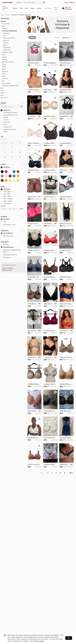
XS (20, 143)
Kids (27, 8)
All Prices (5, 189)
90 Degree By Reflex (9, 113)
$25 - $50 (5, 194)
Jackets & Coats (7, 52)
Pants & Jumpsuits (8, 62)
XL (5, 152)
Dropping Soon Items (9, 255)
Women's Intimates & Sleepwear (21, 15)
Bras (5, 36)
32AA (5, 157)
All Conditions (7, 233)
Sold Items (6, 258)
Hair (3, 81)
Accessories (6, 24)
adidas (4, 117)
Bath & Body (6, 83)
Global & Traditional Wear (11, 86)
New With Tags (7, 236)
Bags (4, 26)
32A (12, 157)
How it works (56, 8)
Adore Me (5, 122)
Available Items (7, 247)
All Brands (6, 110)
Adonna (5, 120)
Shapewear (7, 48)
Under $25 (6, 192)
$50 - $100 (6, 196)
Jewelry (4, 57)
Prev (41, 473)
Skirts (4, 69)
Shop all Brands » (8, 268)
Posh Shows (48, 8)
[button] (20, 2)
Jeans (4, 55)
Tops (4, 76)
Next (71, 473)
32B (20, 157)
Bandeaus (6, 33)
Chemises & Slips (9, 38)
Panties (6, 43)
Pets (2, 95)
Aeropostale (6, 127)
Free (3, 222)
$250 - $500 (6, 201)
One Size (5, 143)
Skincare (5, 79)
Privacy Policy (40, 641)
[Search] (33, 2)
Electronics (5, 98)
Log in (66, 2)
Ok (69, 638)
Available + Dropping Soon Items (11, 251)
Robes (5, 45)
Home (32, 8)
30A (12, 152)
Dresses (5, 28)
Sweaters (5, 71)
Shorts (4, 67)
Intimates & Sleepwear (10, 31)
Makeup (5, 59)
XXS (12, 143)
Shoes (4, 64)
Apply (22, 209)
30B (20, 152)
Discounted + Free (8, 225)
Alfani (4, 132)
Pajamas (6, 40)
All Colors (5, 167)
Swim (4, 74)
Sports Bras (7, 50)
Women (15, 8)
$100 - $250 (6, 199)
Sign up (72, 2)
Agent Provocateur (8, 129)
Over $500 (6, 204)
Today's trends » (7, 270)
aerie (4, 125)
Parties (39, 8)
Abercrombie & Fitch (9, 115)
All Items (5, 219)
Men (21, 8)
